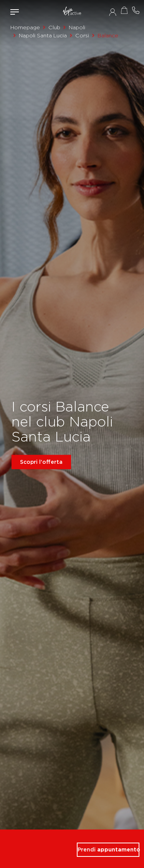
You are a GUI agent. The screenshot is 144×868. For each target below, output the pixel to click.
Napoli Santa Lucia (43, 35)
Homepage (25, 27)
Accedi (113, 12)
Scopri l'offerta (41, 462)
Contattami (136, 10)
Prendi (109, 850)
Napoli (77, 27)
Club (54, 27)
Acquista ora (124, 10)
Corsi (82, 35)
